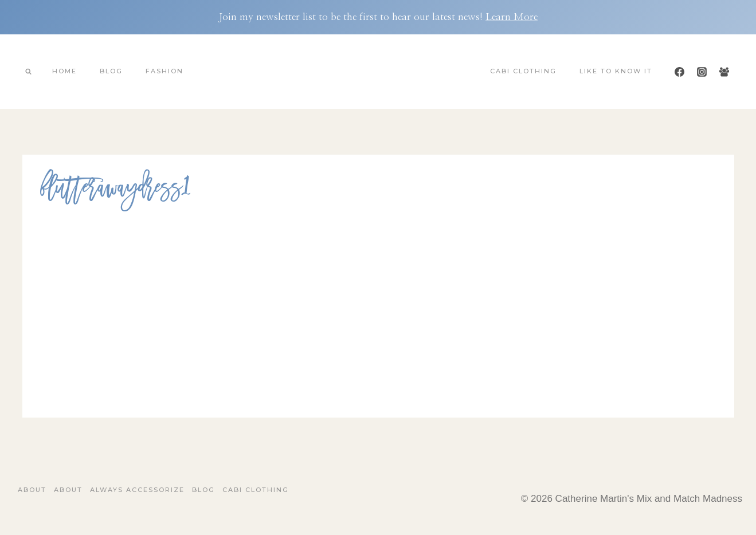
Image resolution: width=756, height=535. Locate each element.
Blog (111, 71)
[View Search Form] (29, 72)
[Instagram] (702, 72)
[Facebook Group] (724, 72)
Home (64, 71)
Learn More (512, 17)
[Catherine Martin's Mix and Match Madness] (378, 72)
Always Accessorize (137, 490)
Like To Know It (616, 71)
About (32, 490)
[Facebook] (679, 72)
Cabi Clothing (523, 71)
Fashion (164, 71)
